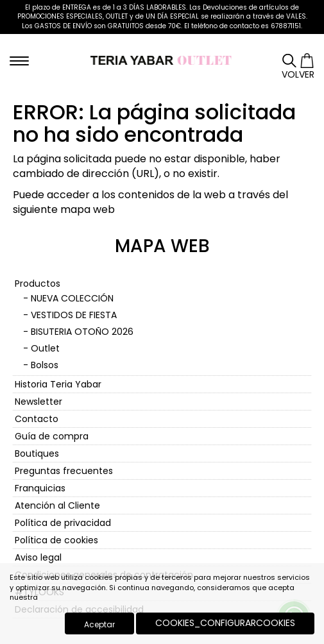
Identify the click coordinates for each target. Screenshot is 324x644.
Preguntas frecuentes (64, 471)
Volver (298, 74)
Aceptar (99, 624)
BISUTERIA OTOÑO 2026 (82, 332)
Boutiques (37, 453)
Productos (38, 284)
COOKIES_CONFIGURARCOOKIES (225, 623)
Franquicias (40, 488)
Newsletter (38, 402)
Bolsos (45, 365)
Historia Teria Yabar (58, 384)
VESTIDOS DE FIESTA (74, 315)
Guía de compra (52, 436)
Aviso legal (38, 557)
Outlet (45, 348)
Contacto (37, 419)
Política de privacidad (63, 523)
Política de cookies (56, 540)
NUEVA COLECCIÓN (72, 298)
